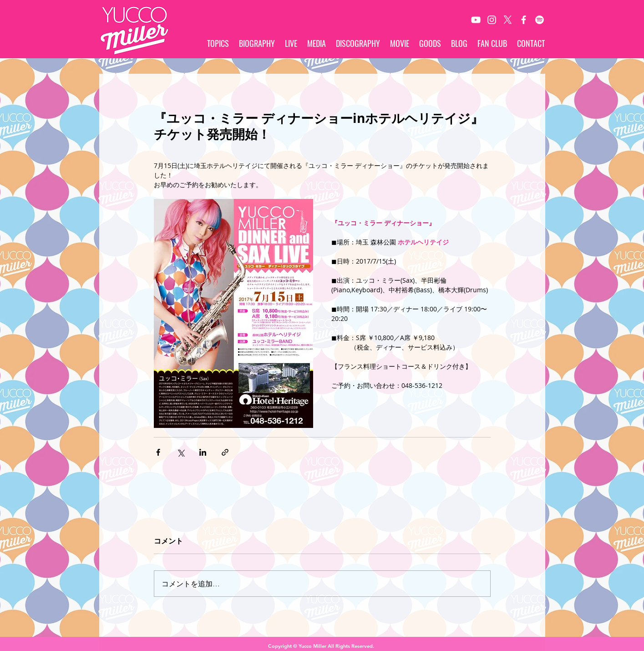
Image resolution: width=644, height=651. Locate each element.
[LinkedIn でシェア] (203, 452)
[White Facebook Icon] (524, 20)
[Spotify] (540, 20)
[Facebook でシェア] (158, 452)
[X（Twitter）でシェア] (180, 452)
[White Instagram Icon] (492, 20)
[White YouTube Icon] (476, 20)
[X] (508, 20)
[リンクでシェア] (225, 452)
